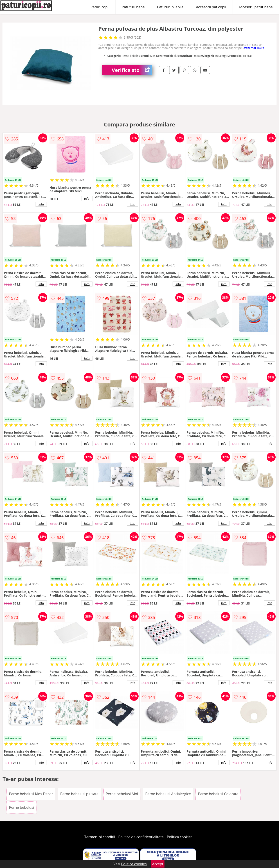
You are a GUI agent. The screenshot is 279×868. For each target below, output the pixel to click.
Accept (158, 864)
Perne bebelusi (21, 807)
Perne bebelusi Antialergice (168, 794)
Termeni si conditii (100, 837)
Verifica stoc (132, 70)
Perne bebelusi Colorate (218, 794)
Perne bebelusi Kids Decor (31, 794)
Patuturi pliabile (170, 7)
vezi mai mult (254, 48)
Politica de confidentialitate (141, 837)
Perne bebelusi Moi (122, 794)
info (41, 204)
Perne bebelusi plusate (79, 794)
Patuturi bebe (133, 7)
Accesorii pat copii (211, 7)
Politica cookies (180, 837)
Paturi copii (100, 7)
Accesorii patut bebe (256, 7)
